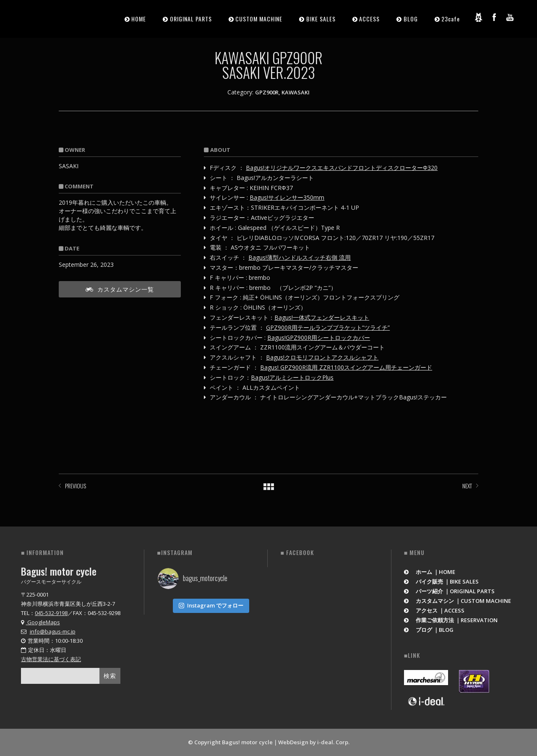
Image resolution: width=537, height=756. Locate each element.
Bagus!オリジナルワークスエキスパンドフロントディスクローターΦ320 (342, 168)
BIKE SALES (321, 19)
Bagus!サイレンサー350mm (287, 197)
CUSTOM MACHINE (259, 19)
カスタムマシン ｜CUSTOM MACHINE (458, 601)
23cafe (451, 19)
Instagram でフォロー (211, 605)
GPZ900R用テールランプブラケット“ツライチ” (328, 327)
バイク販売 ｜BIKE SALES (442, 581)
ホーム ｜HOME (430, 572)
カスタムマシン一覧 (120, 289)
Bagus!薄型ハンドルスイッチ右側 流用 (300, 257)
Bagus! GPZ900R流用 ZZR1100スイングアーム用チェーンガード (346, 367)
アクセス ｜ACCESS (434, 610)
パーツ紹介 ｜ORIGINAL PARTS (450, 591)
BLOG (411, 19)
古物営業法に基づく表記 (51, 659)
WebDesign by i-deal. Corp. (314, 742)
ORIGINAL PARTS (191, 19)
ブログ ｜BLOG (429, 630)
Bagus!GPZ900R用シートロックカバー (319, 338)
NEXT (467, 486)
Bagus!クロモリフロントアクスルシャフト (322, 357)
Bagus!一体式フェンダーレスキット (322, 317)
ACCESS (369, 19)
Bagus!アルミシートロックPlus (292, 377)
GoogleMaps (40, 622)
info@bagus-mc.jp (53, 631)
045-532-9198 (51, 613)
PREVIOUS (76, 486)
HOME (139, 19)
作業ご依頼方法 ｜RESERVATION (451, 620)
